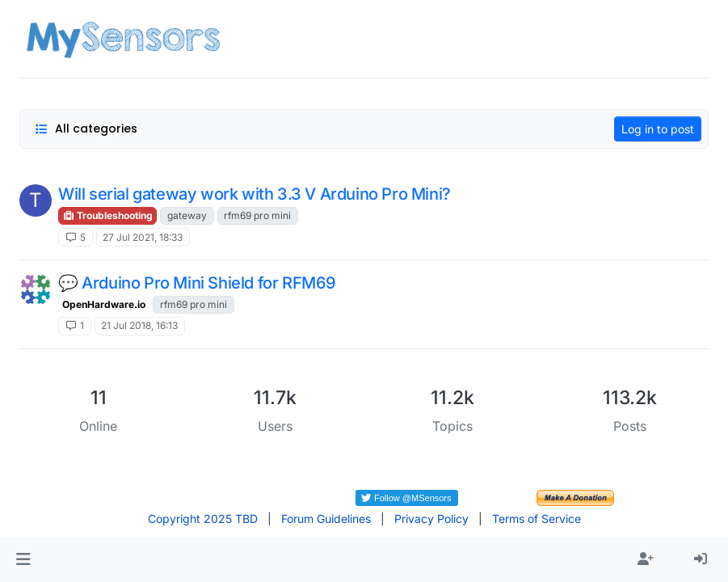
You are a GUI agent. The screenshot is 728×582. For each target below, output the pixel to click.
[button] (23, 559)
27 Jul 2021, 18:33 (143, 237)
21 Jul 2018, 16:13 (139, 325)
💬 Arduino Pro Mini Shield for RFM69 (197, 283)
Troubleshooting (107, 215)
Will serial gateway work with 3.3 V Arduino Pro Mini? (255, 194)
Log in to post (658, 129)
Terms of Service (537, 519)
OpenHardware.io (104, 304)
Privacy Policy (431, 519)
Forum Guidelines (326, 519)
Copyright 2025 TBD (203, 519)
